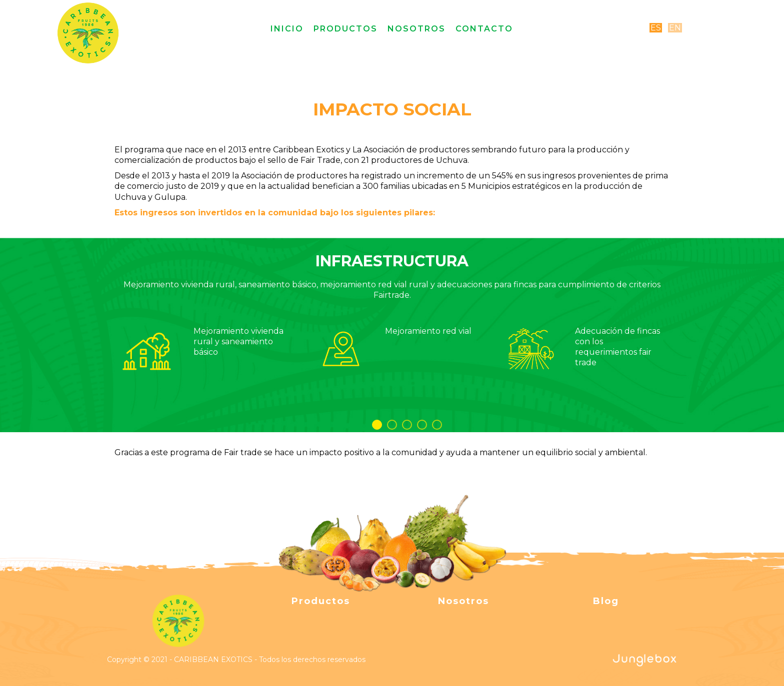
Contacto (484, 29)
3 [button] (407, 425)
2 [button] (392, 425)
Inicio (287, 29)
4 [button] (422, 425)
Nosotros (416, 29)
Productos (345, 29)
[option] (392, 322)
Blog (606, 601)
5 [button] (437, 425)
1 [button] (377, 425)
